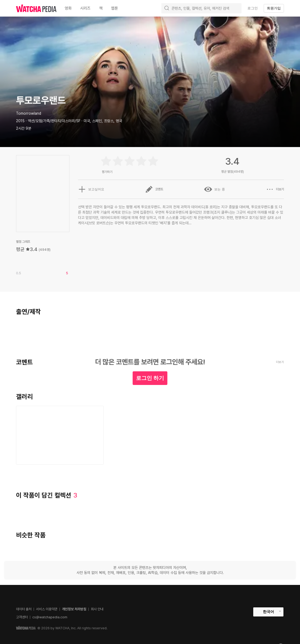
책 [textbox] (101, 8)
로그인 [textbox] (253, 8)
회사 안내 (97, 609)
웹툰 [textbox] (115, 8)
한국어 (268, 612)
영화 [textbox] (68, 8)
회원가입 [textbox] (274, 8)
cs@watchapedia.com (50, 617)
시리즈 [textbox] (85, 8)
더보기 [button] (275, 189)
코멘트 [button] (154, 189)
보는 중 (214, 189)
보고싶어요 (91, 189)
